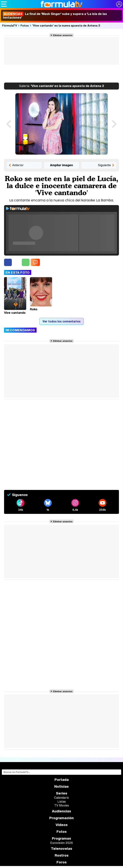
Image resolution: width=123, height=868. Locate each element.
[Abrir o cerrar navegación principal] (4, 4)
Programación (61, 818)
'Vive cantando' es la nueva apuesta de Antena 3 (66, 25)
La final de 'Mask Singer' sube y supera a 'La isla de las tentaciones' (55, 16)
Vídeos (62, 825)
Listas (62, 801)
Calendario (61, 798)
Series (62, 793)
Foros (62, 862)
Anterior (18, 165)
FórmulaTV (10, 25)
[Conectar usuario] (119, 4)
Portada (62, 780)
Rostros (62, 855)
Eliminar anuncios (63, 35)
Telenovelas (62, 849)
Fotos (25, 25)
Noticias (61, 786)
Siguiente (104, 165)
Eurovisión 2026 (61, 843)
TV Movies (62, 805)
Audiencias (61, 811)
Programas (61, 838)
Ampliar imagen (61, 165)
